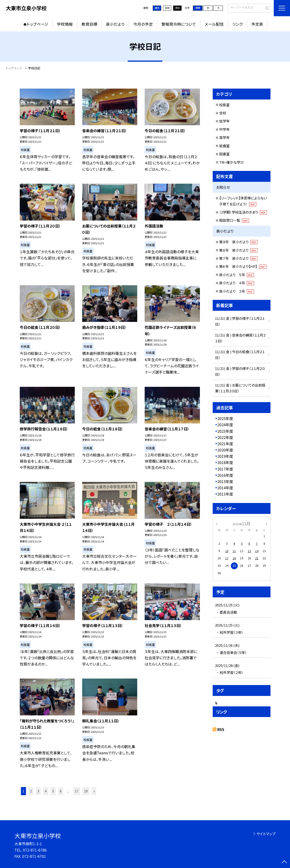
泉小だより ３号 (237, 291)
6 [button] (61, 791)
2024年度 (225, 425)
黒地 (177, 8)
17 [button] (77, 791)
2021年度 (225, 444)
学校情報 (65, 24)
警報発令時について (179, 24)
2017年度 (225, 469)
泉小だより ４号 (237, 283)
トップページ (38, 24)
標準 (198, 8)
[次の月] (267, 523)
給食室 (224, 146)
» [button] (94, 791)
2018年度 (225, 462)
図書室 (224, 154)
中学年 (224, 129)
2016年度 (225, 475)
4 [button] (46, 791)
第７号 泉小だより (238, 258)
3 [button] (38, 791)
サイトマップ (266, 834)
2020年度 (225, 450)
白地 (167, 8)
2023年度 (225, 431)
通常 (157, 8)
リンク (238, 24)
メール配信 (214, 24)
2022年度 (225, 437)
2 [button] (31, 791)
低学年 (224, 121)
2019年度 (225, 456)
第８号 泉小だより (238, 250)
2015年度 (225, 481)
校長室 (224, 105)
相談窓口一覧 (234, 220)
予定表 (257, 24)
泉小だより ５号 (237, 275)
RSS (221, 729)
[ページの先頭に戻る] (284, 862)
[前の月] (216, 523)
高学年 (224, 137)
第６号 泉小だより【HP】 (243, 266)
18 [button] (86, 791)
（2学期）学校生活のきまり (243, 212)
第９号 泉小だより (238, 242)
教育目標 (89, 24)
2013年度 (225, 494)
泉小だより (115, 24)
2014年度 (225, 488)
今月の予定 (143, 24)
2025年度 (225, 418)
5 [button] (53, 791)
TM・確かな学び (231, 162)
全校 (223, 113)
